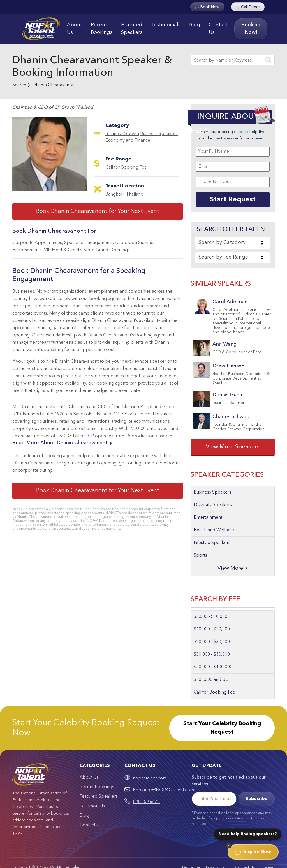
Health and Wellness (214, 530)
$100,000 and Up (211, 680)
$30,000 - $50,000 (212, 655)
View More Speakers (233, 447)
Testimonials (166, 25)
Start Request (233, 200)
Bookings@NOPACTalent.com (163, 790)
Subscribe (257, 799)
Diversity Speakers (213, 505)
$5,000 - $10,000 (210, 617)
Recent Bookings (102, 29)
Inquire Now (253, 852)
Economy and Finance (128, 141)
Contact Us (218, 29)
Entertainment (208, 518)
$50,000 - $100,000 (213, 667)
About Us (75, 29)
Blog (195, 25)
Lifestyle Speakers (212, 543)
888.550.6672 (146, 802)
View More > (233, 568)
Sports (200, 555)
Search (19, 85)
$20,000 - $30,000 (212, 642)
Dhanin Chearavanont (54, 85)
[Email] (214, 799)
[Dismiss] (228, 845)
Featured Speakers (132, 29)
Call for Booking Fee (126, 167)
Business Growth (122, 134)
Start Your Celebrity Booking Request (222, 728)
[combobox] (233, 243)
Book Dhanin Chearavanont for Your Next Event (98, 211)
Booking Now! (251, 29)
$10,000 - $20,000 (212, 629)
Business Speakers (159, 134)
